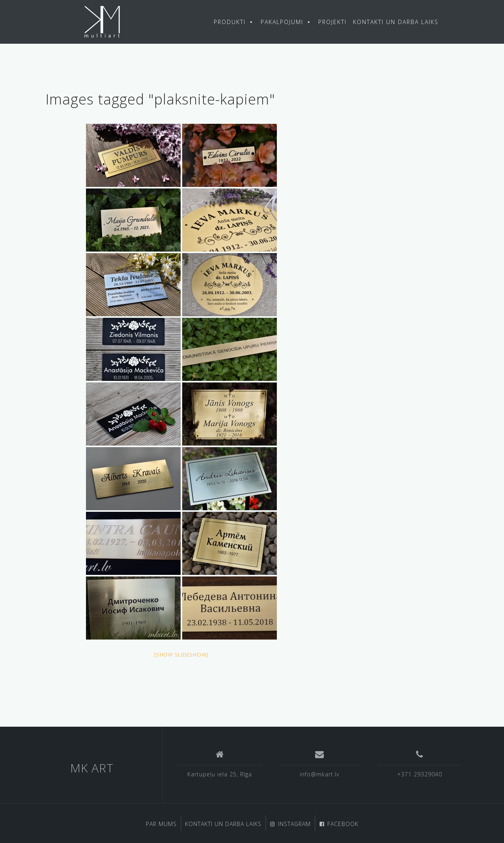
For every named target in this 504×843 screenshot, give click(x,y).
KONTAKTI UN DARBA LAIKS (396, 22)
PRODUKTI (234, 22)
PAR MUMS (161, 824)
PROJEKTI (332, 22)
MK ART (92, 768)
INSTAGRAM (294, 824)
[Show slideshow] (181, 655)
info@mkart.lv (319, 774)
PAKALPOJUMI (286, 22)
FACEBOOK (343, 824)
